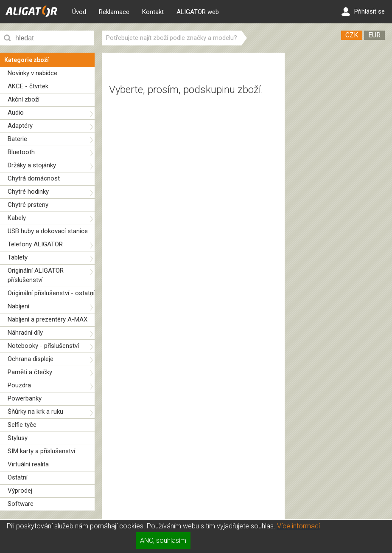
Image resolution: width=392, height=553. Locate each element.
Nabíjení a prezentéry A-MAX (48, 319)
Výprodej (20, 491)
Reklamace (114, 12)
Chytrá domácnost (34, 178)
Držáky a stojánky (32, 165)
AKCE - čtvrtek (28, 86)
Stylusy (18, 438)
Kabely (17, 218)
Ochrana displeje (31, 359)
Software (21, 504)
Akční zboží (24, 99)
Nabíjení (18, 306)
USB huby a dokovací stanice (48, 231)
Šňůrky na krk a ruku (35, 412)
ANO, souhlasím (163, 540)
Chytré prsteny (28, 205)
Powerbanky (25, 398)
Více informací (298, 526)
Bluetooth (21, 152)
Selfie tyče (22, 425)
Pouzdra (19, 385)
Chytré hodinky (28, 192)
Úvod (79, 12)
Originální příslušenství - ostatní (51, 293)
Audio (16, 113)
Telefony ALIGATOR (35, 244)
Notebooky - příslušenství (43, 346)
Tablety (18, 257)
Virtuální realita (28, 464)
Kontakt (153, 12)
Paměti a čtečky (30, 372)
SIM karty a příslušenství (41, 451)
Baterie (17, 139)
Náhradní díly (25, 333)
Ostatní (18, 477)
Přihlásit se (363, 11)
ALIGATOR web (198, 12)
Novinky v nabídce (32, 73)
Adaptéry (20, 126)
